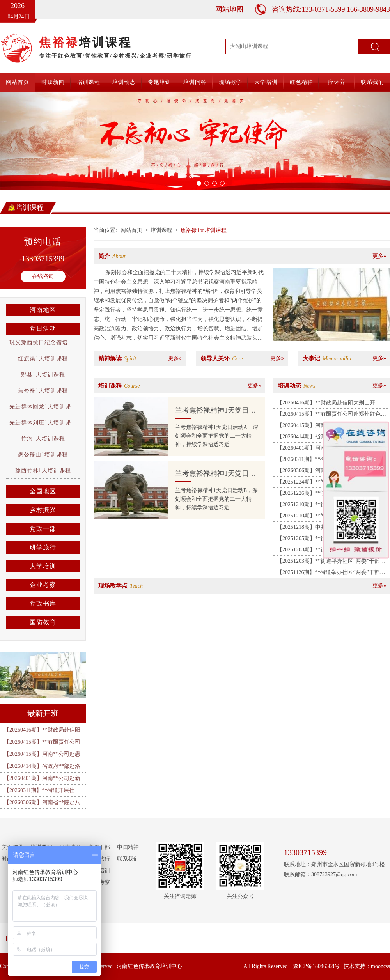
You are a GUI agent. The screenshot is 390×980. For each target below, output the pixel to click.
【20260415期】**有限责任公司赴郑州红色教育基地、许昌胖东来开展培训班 (331, 415)
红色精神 (301, 82)
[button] (29, 141)
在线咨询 (43, 276)
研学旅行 (43, 547)
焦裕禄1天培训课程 (43, 391)
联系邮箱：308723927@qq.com (321, 875)
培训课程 (89, 82)
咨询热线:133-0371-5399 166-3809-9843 (331, 9)
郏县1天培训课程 (43, 375)
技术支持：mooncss (367, 966)
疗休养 (337, 82)
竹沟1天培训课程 (43, 439)
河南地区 (43, 310)
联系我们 (372, 82)
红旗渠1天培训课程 (43, 359)
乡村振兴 (43, 510)
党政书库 (43, 603)
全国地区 (43, 491)
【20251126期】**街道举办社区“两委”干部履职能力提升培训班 (331, 574)
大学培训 (266, 82)
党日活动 (43, 329)
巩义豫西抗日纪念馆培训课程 (47, 343)
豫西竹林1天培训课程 (43, 471)
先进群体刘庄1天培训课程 (43, 423)
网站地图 (229, 9)
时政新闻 (53, 82)
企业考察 (43, 585)
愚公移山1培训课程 (43, 455)
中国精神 (128, 847)
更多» (379, 256)
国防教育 (43, 622)
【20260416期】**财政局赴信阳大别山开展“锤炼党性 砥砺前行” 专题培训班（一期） (330, 404)
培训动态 (124, 82)
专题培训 (160, 82)
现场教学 (230, 82)
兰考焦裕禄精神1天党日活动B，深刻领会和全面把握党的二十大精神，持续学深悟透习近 (216, 499)
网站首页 (18, 82)
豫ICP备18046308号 (316, 966)
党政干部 (43, 529)
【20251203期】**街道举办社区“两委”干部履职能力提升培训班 (331, 562)
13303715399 (43, 259)
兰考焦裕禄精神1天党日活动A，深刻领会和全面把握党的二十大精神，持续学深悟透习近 (217, 436)
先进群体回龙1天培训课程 (43, 407)
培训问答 (195, 82)
